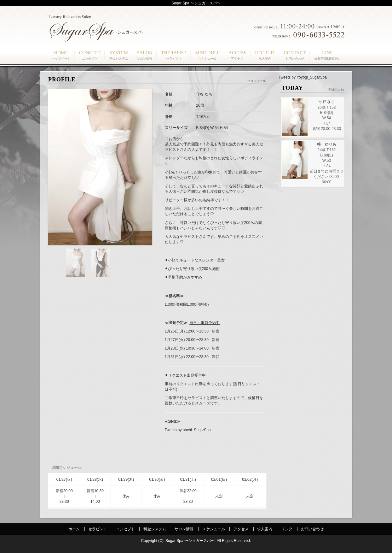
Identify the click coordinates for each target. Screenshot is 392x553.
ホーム (74, 529)
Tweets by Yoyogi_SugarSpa (303, 77)
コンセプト (125, 529)
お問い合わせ (312, 529)
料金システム (155, 529)
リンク (287, 529)
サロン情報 (184, 529)
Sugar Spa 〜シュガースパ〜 (190, 541)
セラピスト (98, 529)
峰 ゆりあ (327, 144)
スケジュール (214, 529)
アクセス (241, 529)
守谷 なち (327, 102)
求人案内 (265, 529)
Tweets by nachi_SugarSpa (188, 430)
